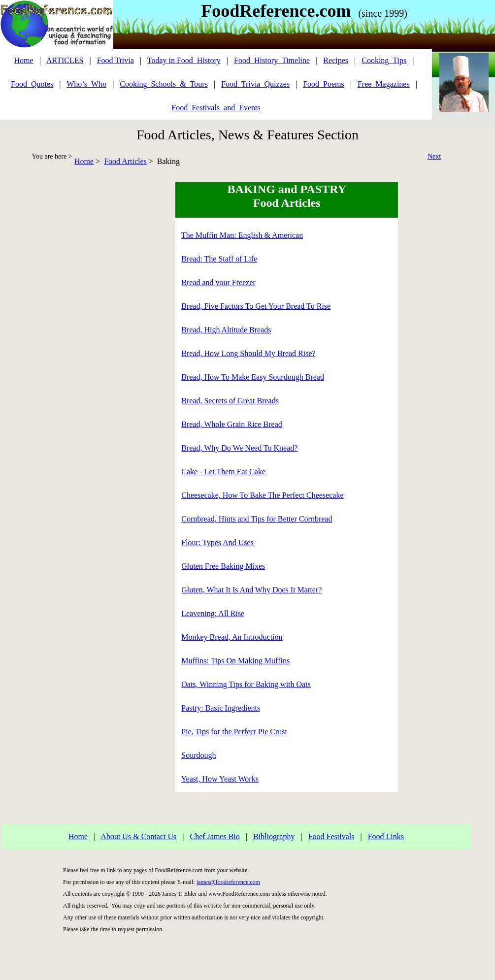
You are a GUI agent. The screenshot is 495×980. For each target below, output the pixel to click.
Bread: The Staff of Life (219, 259)
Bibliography (274, 836)
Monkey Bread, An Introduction (232, 637)
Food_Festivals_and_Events (216, 108)
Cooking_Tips (384, 60)
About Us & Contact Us (138, 836)
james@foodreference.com (228, 882)
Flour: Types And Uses (217, 542)
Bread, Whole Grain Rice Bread (232, 424)
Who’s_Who (86, 84)
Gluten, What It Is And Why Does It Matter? (251, 590)
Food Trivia (115, 60)
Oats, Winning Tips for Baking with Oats (246, 684)
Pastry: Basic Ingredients (221, 708)
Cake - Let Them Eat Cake (223, 472)
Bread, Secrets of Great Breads (230, 401)
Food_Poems (324, 84)
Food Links (386, 836)
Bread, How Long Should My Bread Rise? (248, 353)
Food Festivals (331, 836)
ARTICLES (65, 60)
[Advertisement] (42, 330)
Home (84, 161)
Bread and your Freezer (218, 282)
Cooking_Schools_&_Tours (164, 84)
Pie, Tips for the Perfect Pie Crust (234, 732)
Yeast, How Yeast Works (220, 779)
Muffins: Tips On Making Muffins (235, 661)
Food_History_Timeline (272, 60)
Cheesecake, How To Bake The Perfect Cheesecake (262, 495)
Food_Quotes (32, 84)
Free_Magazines (384, 84)
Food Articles (125, 161)
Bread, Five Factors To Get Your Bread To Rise (256, 306)
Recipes (336, 60)
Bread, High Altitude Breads (226, 330)
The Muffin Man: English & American (242, 235)
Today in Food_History (184, 60)
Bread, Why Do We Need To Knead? (239, 448)
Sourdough (198, 755)
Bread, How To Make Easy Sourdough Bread (253, 377)
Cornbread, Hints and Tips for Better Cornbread (257, 519)
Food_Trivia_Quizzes (255, 84)
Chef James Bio (214, 836)
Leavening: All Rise (213, 613)
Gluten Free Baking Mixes (223, 566)
